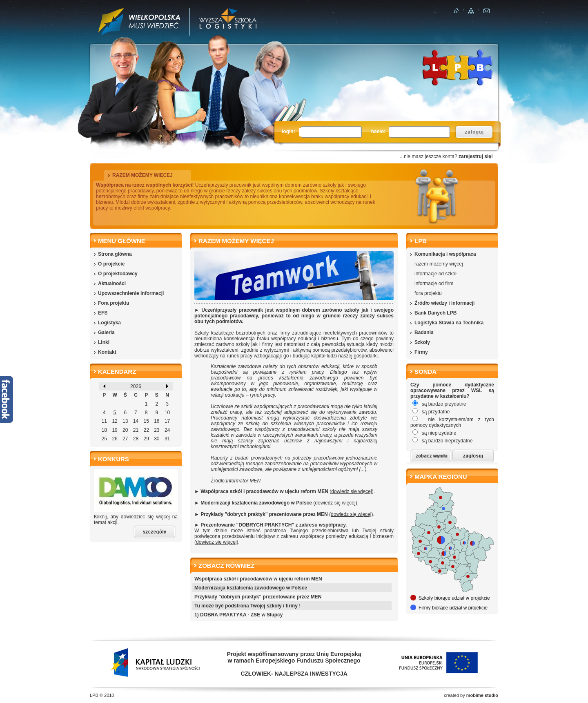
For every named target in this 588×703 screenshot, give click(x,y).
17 (167, 421)
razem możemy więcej (439, 264)
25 (104, 439)
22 (146, 430)
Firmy (421, 352)
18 (104, 430)
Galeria (106, 333)
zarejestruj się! (476, 156)
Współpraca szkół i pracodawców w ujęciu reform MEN (258, 579)
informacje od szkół (435, 274)
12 (115, 421)
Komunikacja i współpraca (445, 254)
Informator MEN (243, 481)
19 (115, 430)
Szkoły (422, 342)
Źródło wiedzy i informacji (444, 303)
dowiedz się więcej (351, 491)
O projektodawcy (118, 274)
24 (167, 430)
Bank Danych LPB (435, 313)
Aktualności (112, 283)
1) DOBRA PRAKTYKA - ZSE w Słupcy (238, 615)
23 (157, 430)
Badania (424, 333)
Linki (104, 342)
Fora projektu (114, 303)
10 (167, 413)
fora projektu (428, 293)
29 (146, 439)
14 (136, 421)
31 (167, 439)
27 (125, 439)
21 (136, 430)
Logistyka (109, 323)
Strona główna (115, 254)
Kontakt (107, 352)
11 (104, 421)
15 (146, 421)
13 (125, 421)
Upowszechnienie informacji (131, 293)
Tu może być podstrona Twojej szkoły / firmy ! (247, 606)
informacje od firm (434, 283)
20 (125, 430)
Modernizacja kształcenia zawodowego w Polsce (251, 588)
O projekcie (111, 264)
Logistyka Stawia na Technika (449, 323)
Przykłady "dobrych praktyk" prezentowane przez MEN (258, 597)
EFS (103, 313)
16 (157, 421)
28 (136, 439)
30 (157, 439)
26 (115, 439)
